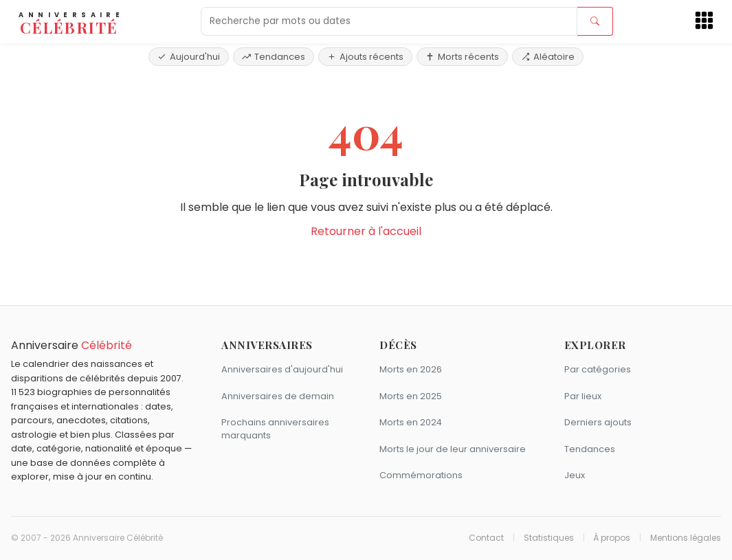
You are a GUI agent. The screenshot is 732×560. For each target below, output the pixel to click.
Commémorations (421, 475)
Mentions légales (686, 538)
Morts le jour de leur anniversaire (453, 449)
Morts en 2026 (411, 369)
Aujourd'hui (189, 57)
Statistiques (549, 538)
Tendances (274, 57)
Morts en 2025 (411, 396)
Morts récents (462, 57)
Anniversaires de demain (278, 396)
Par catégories (598, 369)
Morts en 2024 (411, 422)
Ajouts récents (365, 57)
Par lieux (583, 396)
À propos (612, 538)
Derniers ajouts (598, 422)
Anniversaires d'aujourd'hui (282, 369)
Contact (486, 538)
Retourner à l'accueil (366, 231)
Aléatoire (548, 57)
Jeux (575, 475)
